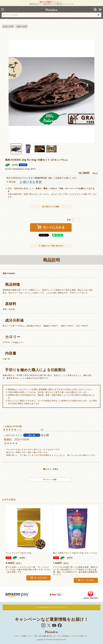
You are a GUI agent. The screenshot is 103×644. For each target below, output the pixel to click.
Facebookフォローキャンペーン (52, 607)
